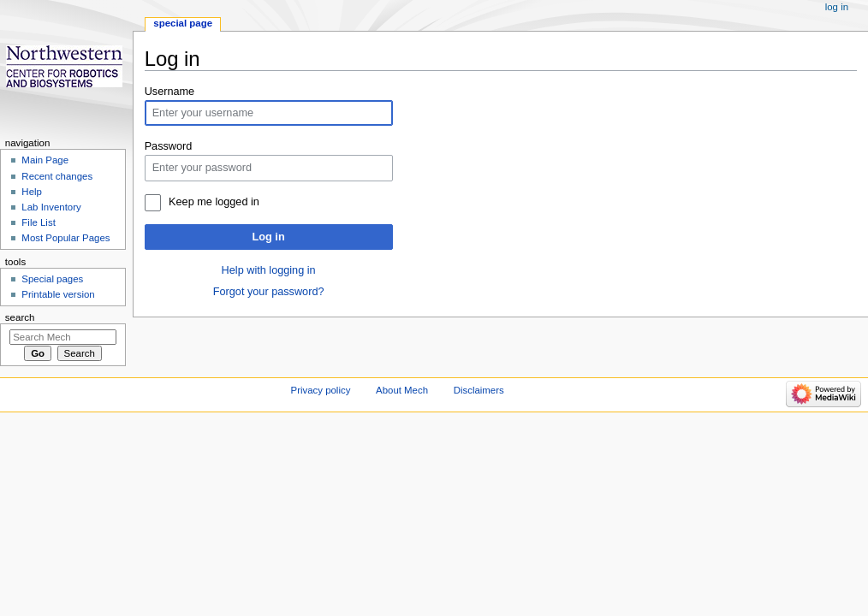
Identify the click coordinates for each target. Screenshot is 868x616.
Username (170, 92)
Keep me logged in (214, 202)
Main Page (45, 160)
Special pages (52, 279)
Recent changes (57, 176)
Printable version (58, 294)
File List (38, 222)
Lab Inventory (51, 207)
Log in (269, 237)
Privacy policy (321, 390)
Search (20, 317)
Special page (183, 23)
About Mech (402, 390)
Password (169, 146)
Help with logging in (269, 270)
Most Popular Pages (65, 238)
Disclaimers (479, 390)
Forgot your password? (269, 292)
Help (32, 192)
